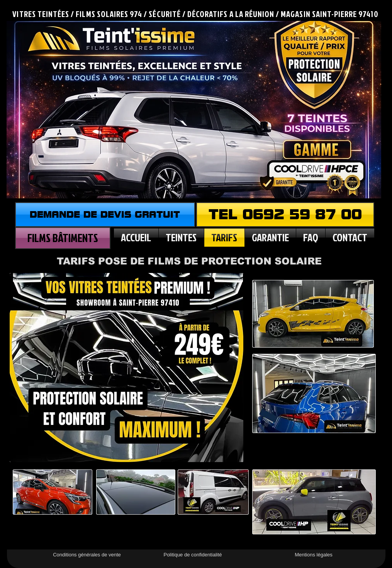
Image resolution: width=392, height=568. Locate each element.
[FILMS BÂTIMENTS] (63, 238)
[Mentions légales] (314, 555)
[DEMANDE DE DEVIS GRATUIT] (105, 215)
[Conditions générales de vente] (87, 555)
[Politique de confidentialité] (193, 555)
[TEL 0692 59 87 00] (285, 215)
